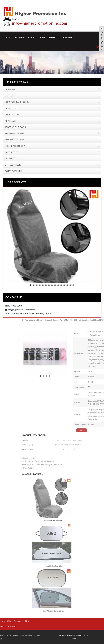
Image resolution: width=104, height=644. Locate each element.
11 (58, 285)
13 (64, 285)
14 (67, 285)
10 (54, 285)
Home (9, 37)
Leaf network (8, 635)
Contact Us (54, 37)
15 (70, 285)
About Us (19, 37)
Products (32, 37)
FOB (18, 635)
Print (64, 458)
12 (61, 285)
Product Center (83, 320)
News (42, 37)
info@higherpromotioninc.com (40, 23)
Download (68, 37)
